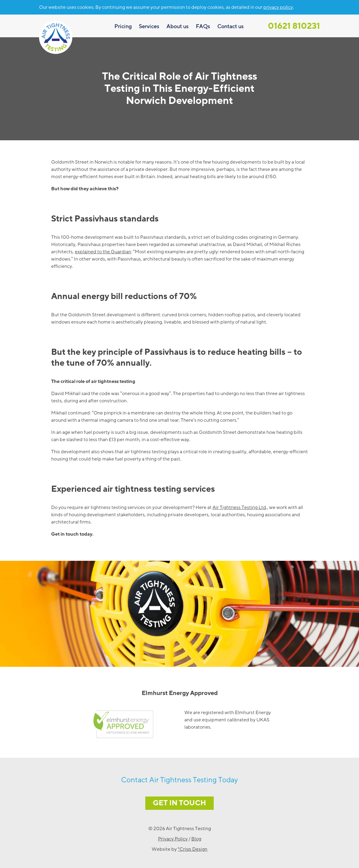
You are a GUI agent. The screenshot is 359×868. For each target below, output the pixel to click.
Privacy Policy (173, 839)
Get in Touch (179, 803)
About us (178, 26)
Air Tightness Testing (56, 37)
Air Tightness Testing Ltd (239, 507)
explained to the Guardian (103, 252)
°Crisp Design (193, 849)
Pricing (123, 26)
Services (149, 26)
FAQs (203, 26)
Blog (196, 839)
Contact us (231, 26)
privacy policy (278, 7)
